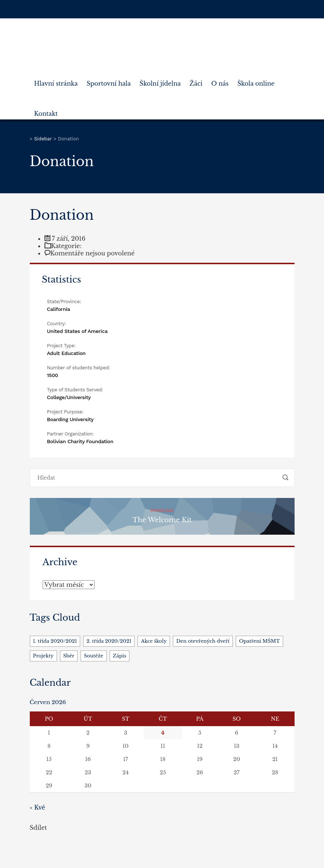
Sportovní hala (108, 80)
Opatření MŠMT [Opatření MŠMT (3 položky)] (259, 641)
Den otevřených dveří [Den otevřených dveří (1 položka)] (203, 641)
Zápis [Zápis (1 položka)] (120, 656)
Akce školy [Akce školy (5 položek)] (154, 641)
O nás (220, 80)
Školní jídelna (160, 80)
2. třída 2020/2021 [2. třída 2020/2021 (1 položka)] (109, 641)
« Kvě (38, 807)
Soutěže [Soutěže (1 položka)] (94, 656)
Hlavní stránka (56, 80)
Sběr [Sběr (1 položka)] (69, 656)
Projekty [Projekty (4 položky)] (43, 656)
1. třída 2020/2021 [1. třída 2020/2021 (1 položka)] (55, 641)
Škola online (256, 80)
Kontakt (46, 111)
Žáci (196, 80)
